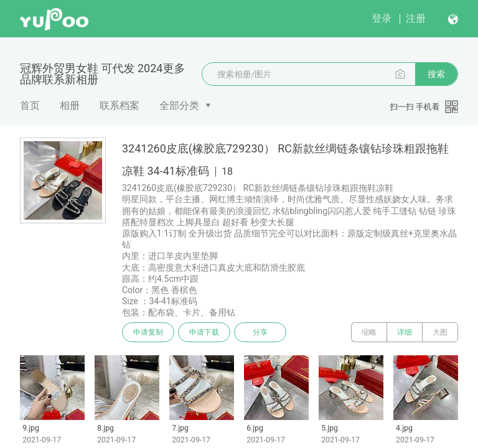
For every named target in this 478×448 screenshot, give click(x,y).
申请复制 (148, 332)
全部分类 (179, 105)
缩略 (369, 332)
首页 (30, 105)
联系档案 (119, 105)
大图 (440, 332)
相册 (70, 105)
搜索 (436, 74)
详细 (405, 332)
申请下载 (204, 332)
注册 (416, 18)
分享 (260, 332)
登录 (382, 18)
